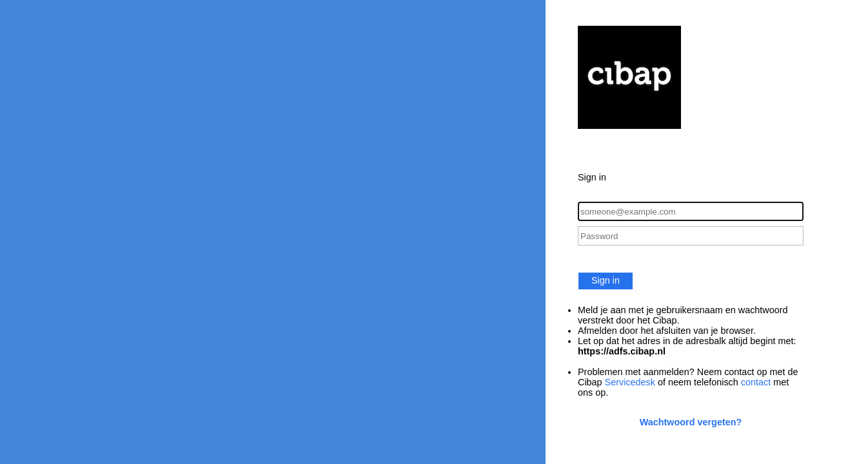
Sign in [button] (606, 280)
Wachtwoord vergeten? (691, 422)
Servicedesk (630, 382)
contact (756, 382)
